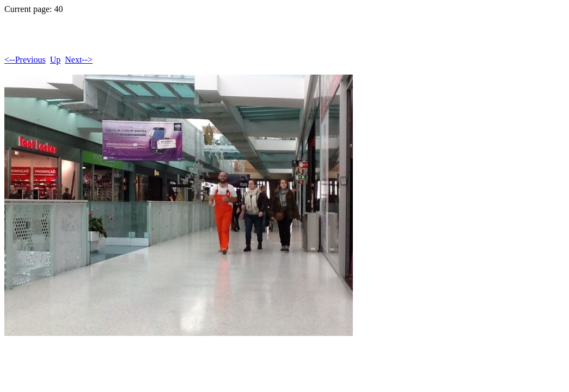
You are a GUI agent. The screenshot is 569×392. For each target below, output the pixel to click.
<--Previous (25, 60)
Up (56, 60)
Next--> (79, 60)
